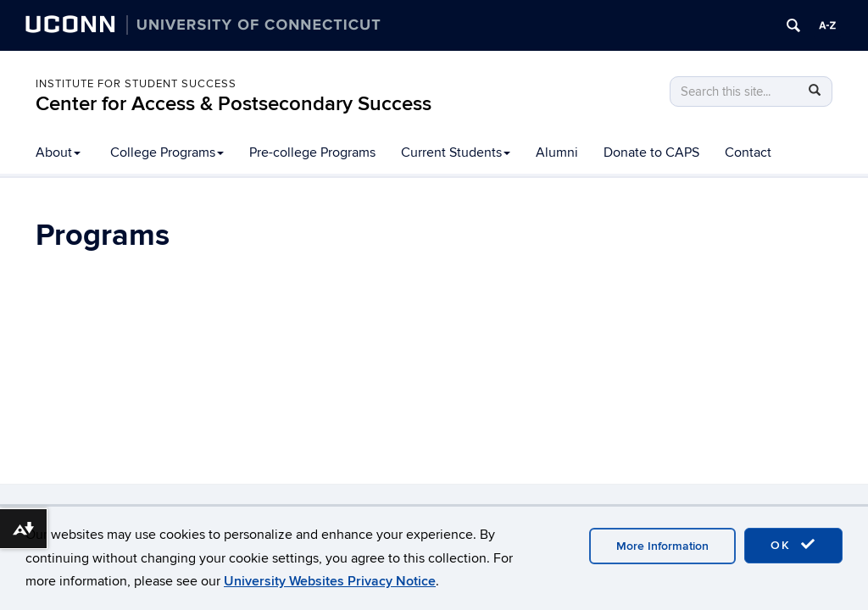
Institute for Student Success (136, 84)
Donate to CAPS (651, 152)
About (58, 152)
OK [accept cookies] (793, 545)
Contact (748, 152)
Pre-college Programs (312, 152)
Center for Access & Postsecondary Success (234, 104)
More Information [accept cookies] (662, 546)
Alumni (557, 152)
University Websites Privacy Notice (330, 581)
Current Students (456, 152)
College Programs (167, 152)
